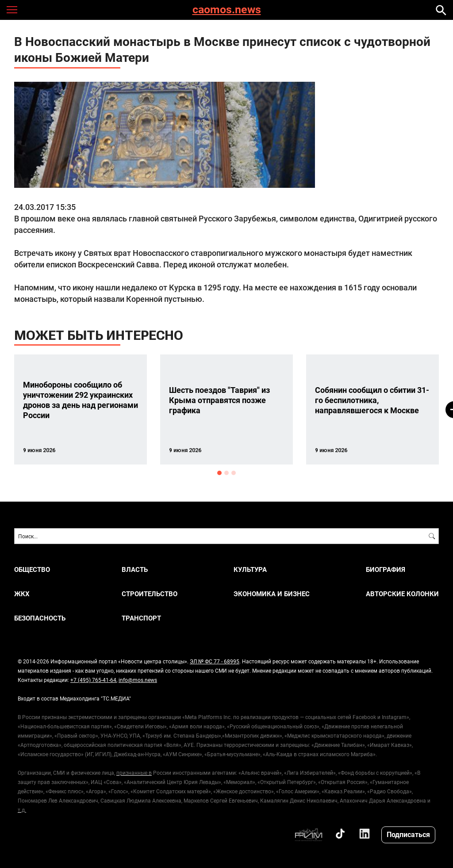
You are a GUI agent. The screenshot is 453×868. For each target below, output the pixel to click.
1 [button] (219, 473)
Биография (386, 569)
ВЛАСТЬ (135, 569)
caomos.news (227, 10)
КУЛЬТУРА (250, 569)
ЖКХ (22, 594)
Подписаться (408, 834)
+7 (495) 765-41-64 (93, 680)
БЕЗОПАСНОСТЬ (40, 618)
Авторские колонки (402, 594)
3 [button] (234, 473)
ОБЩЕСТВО (32, 569)
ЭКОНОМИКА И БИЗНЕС (272, 594)
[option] (81, 409)
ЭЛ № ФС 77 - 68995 (215, 661)
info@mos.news (138, 680)
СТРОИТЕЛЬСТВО (150, 594)
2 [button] (226, 473)
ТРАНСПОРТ (141, 618)
